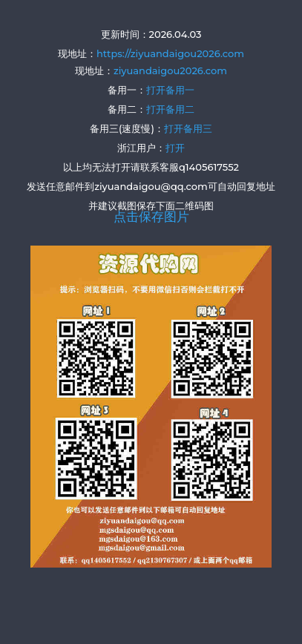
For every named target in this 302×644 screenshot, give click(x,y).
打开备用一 (170, 90)
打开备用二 (170, 109)
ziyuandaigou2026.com (170, 70)
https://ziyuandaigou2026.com (170, 53)
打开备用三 (188, 128)
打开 (175, 148)
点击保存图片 (151, 217)
